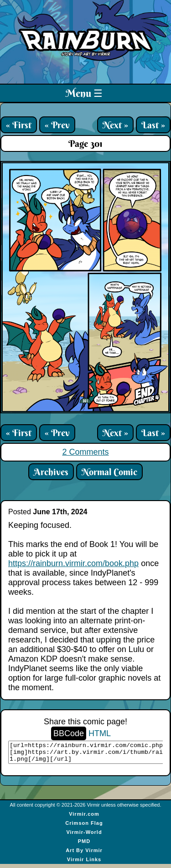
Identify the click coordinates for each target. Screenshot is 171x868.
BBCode (69, 733)
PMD (84, 845)
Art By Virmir (84, 854)
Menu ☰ (84, 93)
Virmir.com (84, 818)
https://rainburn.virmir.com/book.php (73, 563)
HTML (100, 733)
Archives (51, 472)
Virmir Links (84, 863)
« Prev (57, 125)
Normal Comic (109, 472)
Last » (153, 125)
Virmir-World (84, 836)
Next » (115, 125)
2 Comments (85, 452)
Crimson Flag (84, 827)
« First (19, 125)
